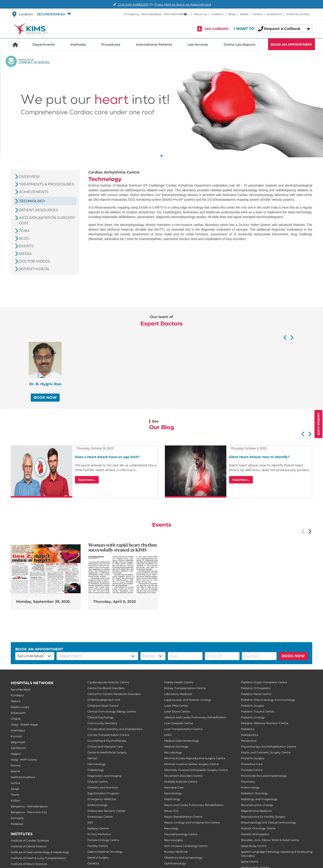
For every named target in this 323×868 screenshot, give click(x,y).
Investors (217, 14)
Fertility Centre (98, 846)
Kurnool (16, 736)
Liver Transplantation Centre (183, 729)
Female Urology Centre (103, 840)
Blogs (232, 14)
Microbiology (173, 752)
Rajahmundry (20, 707)
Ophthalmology (175, 863)
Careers (257, 14)
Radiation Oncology (254, 793)
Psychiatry (248, 782)
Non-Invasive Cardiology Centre (186, 846)
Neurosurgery (174, 840)
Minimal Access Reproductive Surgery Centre (195, 758)
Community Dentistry (102, 723)
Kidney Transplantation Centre (185, 688)
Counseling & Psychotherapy (107, 741)
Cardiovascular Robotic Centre (108, 682)
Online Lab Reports (239, 45)
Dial (130, 4)
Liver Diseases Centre (179, 723)
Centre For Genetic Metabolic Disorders (114, 694)
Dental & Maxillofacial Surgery (107, 752)
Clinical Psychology (101, 717)
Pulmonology (250, 787)
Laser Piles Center (176, 706)
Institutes (78, 45)
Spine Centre (250, 862)
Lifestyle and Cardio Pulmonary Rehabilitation (195, 717)
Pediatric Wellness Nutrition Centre (265, 723)
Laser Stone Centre (177, 711)
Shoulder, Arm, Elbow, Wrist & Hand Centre (270, 840)
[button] (53, 14)
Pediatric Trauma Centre (258, 711)
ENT (90, 822)
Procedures (111, 45)
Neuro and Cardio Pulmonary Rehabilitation (194, 805)
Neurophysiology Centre (181, 834)
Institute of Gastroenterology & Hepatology (40, 852)
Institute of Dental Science (28, 846)
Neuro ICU (171, 811)
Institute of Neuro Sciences (29, 864)
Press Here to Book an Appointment (183, 4)
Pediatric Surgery (253, 706)
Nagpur (16, 754)
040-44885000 (216, 29)
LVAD (168, 735)
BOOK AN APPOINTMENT (291, 45)
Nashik (15, 771)
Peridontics (249, 741)
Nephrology (172, 799)
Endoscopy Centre (100, 817)
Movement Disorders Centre (183, 776)
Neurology (171, 828)
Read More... (87, 480)
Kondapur (18, 695)
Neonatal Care (174, 787)
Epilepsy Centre (98, 828)
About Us (200, 14)
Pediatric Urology (253, 717)
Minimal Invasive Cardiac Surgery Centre (191, 764)
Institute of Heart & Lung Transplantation (38, 858)
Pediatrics (248, 729)
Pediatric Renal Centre (256, 694)
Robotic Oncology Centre (258, 828)
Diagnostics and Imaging (104, 776)
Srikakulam (18, 713)
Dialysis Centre (97, 782)
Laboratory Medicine (178, 694)
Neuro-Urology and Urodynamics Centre (192, 822)
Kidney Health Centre (179, 682)
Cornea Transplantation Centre (108, 735)
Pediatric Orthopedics (256, 688)
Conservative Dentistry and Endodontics (115, 729)
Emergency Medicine (102, 799)
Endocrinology (97, 805)
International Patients (154, 45)
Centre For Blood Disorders (106, 688)
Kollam (16, 800)
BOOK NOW (45, 397)
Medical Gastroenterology (182, 741)
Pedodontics (250, 735)
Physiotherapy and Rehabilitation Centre (268, 747)
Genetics (93, 863)
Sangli (15, 789)
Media (244, 14)
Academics (274, 14)
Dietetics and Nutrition (103, 787)
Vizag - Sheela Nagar (24, 724)
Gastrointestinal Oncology (105, 852)
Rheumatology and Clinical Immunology (268, 822)
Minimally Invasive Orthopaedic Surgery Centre (196, 770)
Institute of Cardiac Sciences (30, 840)
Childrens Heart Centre (103, 706)
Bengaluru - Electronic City (29, 812)
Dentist (92, 758)
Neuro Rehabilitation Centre (183, 817)
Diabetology (96, 770)
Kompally (17, 818)
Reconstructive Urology (257, 805)
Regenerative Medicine (256, 811)
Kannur (16, 765)
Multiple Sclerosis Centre (181, 782)
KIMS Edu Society (298, 14)
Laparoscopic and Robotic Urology (188, 700)
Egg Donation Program (103, 793)
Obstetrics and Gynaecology (183, 858)
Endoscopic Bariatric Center (106, 811)
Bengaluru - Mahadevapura (29, 806)
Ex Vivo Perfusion (99, 834)
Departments (44, 45)
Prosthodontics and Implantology (264, 776)
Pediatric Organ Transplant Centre (264, 682)
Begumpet (18, 742)
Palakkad (17, 824)
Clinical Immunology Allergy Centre (112, 711)
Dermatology (97, 764)
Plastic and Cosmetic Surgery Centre (266, 752)
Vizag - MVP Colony (24, 760)
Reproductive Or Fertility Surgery (263, 817)
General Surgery (98, 858)
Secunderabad (21, 689)
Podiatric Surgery (253, 758)
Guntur (16, 783)
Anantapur (18, 730)
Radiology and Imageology (259, 799)
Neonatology (173, 793)
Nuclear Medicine (176, 852)
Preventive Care (252, 764)
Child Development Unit (104, 700)
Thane (15, 795)
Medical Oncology (176, 747)
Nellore (16, 701)
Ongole (16, 719)
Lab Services (198, 45)
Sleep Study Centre (254, 846)
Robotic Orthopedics (255, 834)
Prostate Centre (252, 770)
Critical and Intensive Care (105, 747)
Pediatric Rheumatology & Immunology (268, 700)
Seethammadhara (23, 777)
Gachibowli (18, 748)
